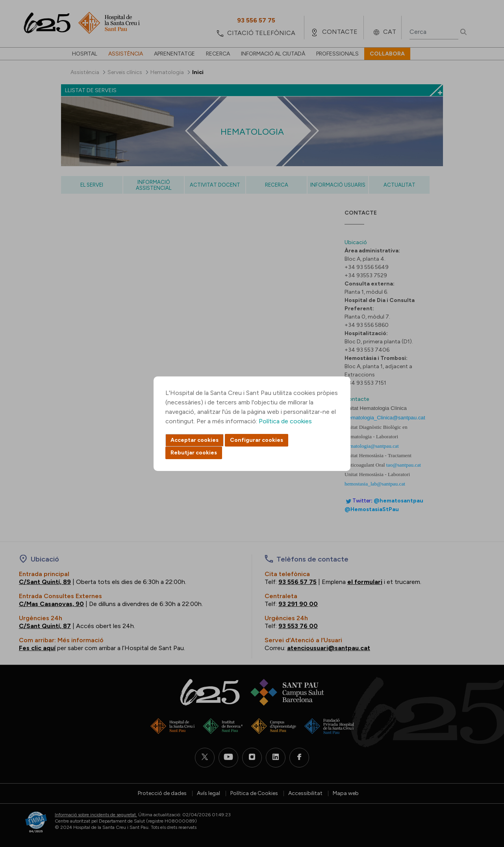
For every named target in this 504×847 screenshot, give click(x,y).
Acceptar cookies (195, 440)
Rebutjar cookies (194, 453)
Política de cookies (285, 421)
